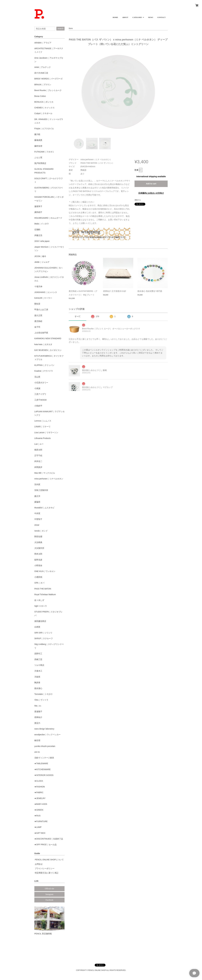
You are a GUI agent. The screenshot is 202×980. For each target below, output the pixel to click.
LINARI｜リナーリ (42, 427)
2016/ (37, 525)
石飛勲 (37, 230)
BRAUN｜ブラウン (43, 85)
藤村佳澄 (38, 146)
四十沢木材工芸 (41, 73)
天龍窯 (37, 677)
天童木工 (38, 671)
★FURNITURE (41, 821)
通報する (138, 200)
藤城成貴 (38, 140)
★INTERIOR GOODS (44, 775)
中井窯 (37, 513)
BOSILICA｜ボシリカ (44, 102)
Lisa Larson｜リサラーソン (46, 432)
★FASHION (40, 787)
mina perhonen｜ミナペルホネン (49, 479)
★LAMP (38, 827)
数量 (136, 170)
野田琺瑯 (38, 537)
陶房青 (37, 683)
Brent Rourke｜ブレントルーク (48, 90)
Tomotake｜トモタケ (44, 694)
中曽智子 (38, 519)
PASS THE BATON (43, 589)
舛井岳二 (38, 461)
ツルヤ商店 (39, 665)
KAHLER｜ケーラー (43, 298)
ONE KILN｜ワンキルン (45, 571)
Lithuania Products (43, 438)
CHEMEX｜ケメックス (44, 108)
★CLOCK (39, 781)
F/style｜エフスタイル (44, 129)
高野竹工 (38, 654)
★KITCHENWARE (43, 769)
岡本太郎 (38, 554)
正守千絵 (38, 456)
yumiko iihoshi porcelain (45, 746)
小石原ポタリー (41, 383)
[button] (138, 16)
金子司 (37, 327)
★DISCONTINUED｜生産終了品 (49, 839)
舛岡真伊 (38, 467)
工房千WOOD (40, 400)
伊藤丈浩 (38, 235)
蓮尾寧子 (38, 206)
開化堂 (37, 304)
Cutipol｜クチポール (43, 113)
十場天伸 (38, 286)
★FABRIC (39, 792)
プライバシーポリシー (45, 868)
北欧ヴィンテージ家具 (44, 758)
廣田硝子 (38, 212)
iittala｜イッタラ (42, 224)
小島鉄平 (38, 406)
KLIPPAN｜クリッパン (44, 365)
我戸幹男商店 (40, 163)
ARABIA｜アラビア (43, 43)
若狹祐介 (38, 717)
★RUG (37, 816)
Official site (49, 889)
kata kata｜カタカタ (43, 344)
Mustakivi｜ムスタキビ (44, 508)
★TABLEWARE (41, 763)
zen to (37, 752)
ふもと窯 (38, 158)
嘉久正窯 (38, 315)
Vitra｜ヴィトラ (41, 700)
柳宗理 (37, 740)
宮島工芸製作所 (41, 490)
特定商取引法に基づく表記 (47, 873)
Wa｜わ (38, 706)
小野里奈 (38, 566)
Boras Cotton (40, 96)
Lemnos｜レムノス (43, 421)
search (60, 29)
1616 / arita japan (42, 241)
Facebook (49, 900)
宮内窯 (37, 484)
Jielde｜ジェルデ (42, 262)
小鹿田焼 (38, 577)
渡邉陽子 (38, 712)
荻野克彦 (38, 560)
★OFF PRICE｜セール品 (45, 845)
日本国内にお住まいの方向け (151, 193)
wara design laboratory (44, 729)
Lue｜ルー (39, 444)
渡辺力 (37, 723)
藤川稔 (37, 134)
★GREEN (39, 810)
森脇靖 (37, 502)
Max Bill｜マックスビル (45, 473)
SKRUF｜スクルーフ (44, 638)
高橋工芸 (38, 659)
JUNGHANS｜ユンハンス (46, 292)
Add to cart (151, 184)
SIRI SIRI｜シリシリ (43, 633)
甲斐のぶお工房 (41, 310)
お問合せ (39, 864)
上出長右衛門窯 (41, 333)
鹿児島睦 (38, 321)
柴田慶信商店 (40, 621)
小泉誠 (37, 388)
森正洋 (37, 496)
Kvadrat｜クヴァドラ (44, 371)
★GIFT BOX (40, 833)
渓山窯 (37, 377)
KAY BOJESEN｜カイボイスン (48, 350)
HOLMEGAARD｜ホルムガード (48, 218)
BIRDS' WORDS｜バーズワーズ (48, 79)
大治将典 (38, 542)
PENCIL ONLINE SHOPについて (49, 860)
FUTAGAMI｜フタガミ (44, 152)
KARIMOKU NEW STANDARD (48, 338)
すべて (78, 316)
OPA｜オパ (39, 583)
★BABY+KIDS (41, 804)
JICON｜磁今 (40, 256)
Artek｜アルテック (43, 67)
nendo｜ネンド (41, 531)
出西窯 (37, 627)
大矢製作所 (39, 548)
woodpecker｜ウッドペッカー (48, 735)
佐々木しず (39, 600)
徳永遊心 (38, 688)
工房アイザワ (40, 394)
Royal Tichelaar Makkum (45, 594)
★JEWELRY (40, 798)
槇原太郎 (38, 450)
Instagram (50, 894)
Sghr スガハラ (41, 606)
